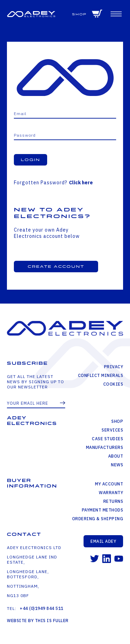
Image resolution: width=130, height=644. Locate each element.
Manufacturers (105, 447)
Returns (113, 501)
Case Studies (107, 439)
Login (31, 160)
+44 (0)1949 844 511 (42, 608)
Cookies (113, 384)
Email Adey (103, 541)
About (116, 456)
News (117, 465)
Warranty (111, 493)
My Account (109, 484)
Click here (81, 183)
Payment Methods (103, 510)
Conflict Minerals (101, 375)
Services (112, 430)
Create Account (56, 267)
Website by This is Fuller (38, 621)
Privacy (114, 367)
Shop (79, 14)
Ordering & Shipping (98, 519)
